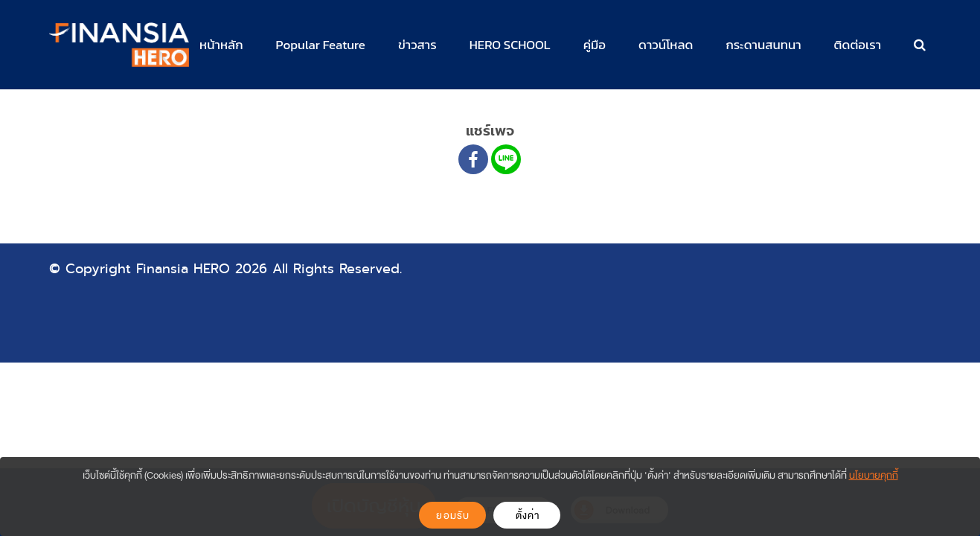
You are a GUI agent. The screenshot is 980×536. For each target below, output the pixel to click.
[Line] (506, 159)
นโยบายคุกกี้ (874, 475)
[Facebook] (473, 159)
